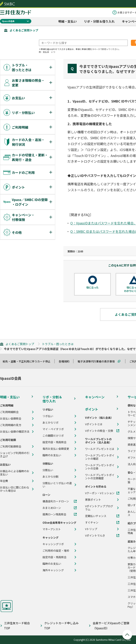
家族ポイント (93, 500)
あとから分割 (51, 477)
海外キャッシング (53, 570)
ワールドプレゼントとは (100, 449)
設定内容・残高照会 (55, 442)
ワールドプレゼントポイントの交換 (100, 467)
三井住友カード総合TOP (17, 626)
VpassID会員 (8, 21)
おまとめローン (52, 508)
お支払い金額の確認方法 (15, 432)
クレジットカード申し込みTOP (61, 626)
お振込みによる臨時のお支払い (15, 473)
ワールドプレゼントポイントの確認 (100, 457)
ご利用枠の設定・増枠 (56, 551)
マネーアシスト (52, 529)
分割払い (48, 470)
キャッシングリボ (53, 544)
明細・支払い (67, 21)
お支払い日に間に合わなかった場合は (15, 489)
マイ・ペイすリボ (53, 429)
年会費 (4, 481)
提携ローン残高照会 (54, 514)
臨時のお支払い (52, 455)
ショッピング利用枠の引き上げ (15, 455)
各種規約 (66, 361)
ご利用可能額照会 (11, 446)
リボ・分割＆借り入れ (99, 21)
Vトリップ (91, 529)
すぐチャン (92, 522)
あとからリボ (51, 423)
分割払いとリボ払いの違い (57, 485)
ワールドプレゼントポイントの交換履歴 (100, 477)
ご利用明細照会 (9, 412)
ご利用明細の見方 (11, 425)
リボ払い (48, 416)
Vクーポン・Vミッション (100, 493)
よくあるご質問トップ (24, 30)
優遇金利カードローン (56, 501)
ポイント (92, 409)
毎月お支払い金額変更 (56, 449)
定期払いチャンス (96, 516)
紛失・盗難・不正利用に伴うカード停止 (28, 361)
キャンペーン (95, 397)
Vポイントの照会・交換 (99, 431)
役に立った (92, 287)
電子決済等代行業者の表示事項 (98, 361)
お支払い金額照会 (11, 419)
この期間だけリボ (53, 436)
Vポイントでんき (95, 536)
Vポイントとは (94, 424)
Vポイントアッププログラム (99, 508)
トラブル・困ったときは (58, 344)
